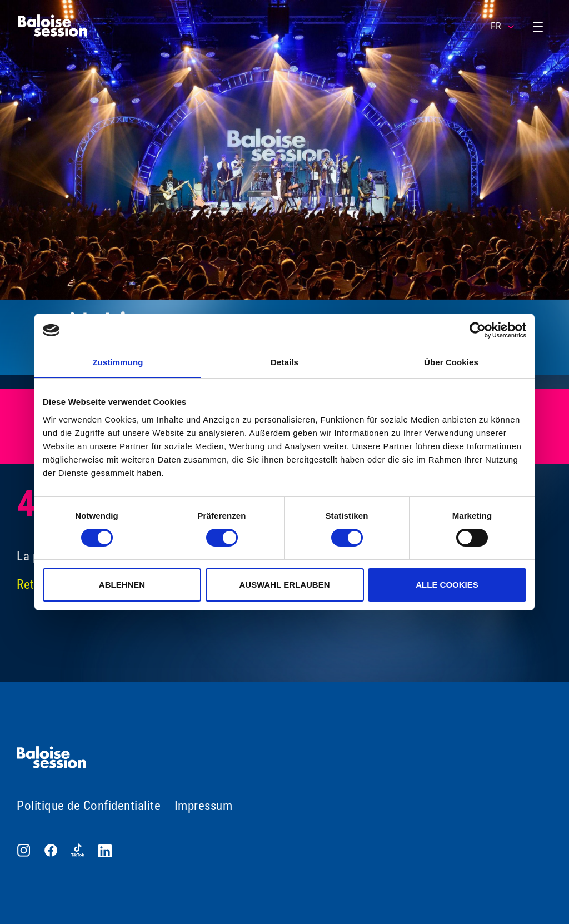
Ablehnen (122, 585)
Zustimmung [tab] (118, 362)
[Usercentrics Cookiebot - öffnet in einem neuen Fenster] (478, 330)
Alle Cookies (447, 585)
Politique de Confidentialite (89, 806)
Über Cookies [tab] (451, 362)
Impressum (204, 806)
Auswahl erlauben (284, 585)
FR (503, 26)
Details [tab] (284, 362)
